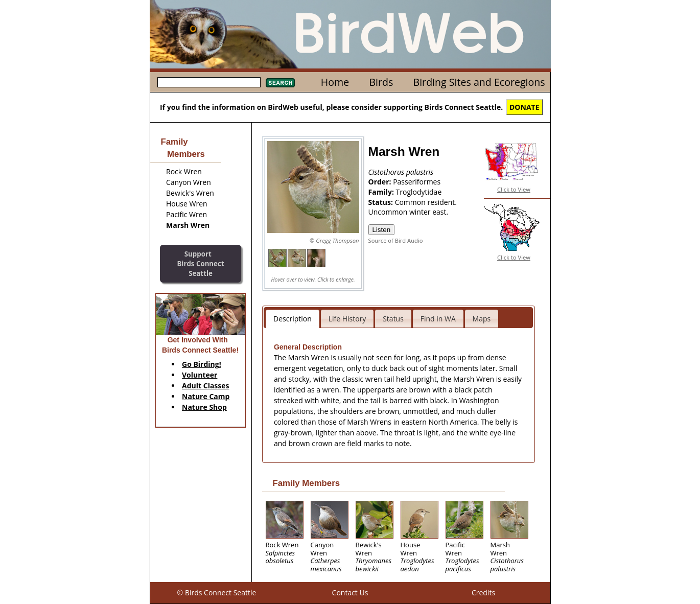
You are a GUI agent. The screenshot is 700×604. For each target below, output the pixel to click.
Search (280, 83)
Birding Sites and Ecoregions (479, 82)
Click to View (514, 189)
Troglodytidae (419, 192)
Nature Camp (206, 396)
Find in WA (438, 319)
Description (293, 319)
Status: (382, 202)
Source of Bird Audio (396, 240)
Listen (382, 230)
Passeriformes (417, 182)
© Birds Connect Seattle (217, 593)
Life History (347, 319)
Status (393, 319)
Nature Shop (204, 407)
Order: (381, 182)
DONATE (524, 107)
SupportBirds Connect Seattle (200, 263)
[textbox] (209, 82)
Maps (482, 319)
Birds (381, 82)
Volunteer (200, 375)
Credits (483, 593)
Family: (382, 192)
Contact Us (350, 593)
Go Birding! (202, 364)
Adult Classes (206, 386)
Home (335, 82)
